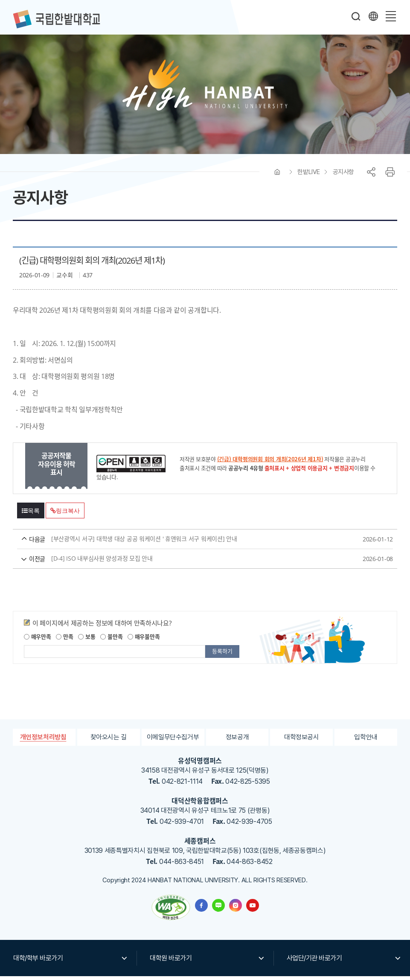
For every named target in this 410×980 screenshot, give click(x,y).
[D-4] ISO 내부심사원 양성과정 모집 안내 (189, 563)
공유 (371, 176)
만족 (64, 640)
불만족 (111, 640)
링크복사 (65, 515)
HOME (277, 176)
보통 (87, 640)
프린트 (390, 176)
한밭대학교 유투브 (253, 909)
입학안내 (366, 741)
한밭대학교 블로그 (218, 909)
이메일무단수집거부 (173, 741)
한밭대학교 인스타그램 (236, 909)
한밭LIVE (308, 176)
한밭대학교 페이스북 (201, 909)
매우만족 (38, 640)
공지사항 (343, 176)
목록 (31, 515)
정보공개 (237, 741)
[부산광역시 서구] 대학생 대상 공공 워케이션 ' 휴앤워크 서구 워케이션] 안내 (189, 543)
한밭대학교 (56, 19)
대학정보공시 (302, 741)
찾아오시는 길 (108, 741)
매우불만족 (144, 640)
